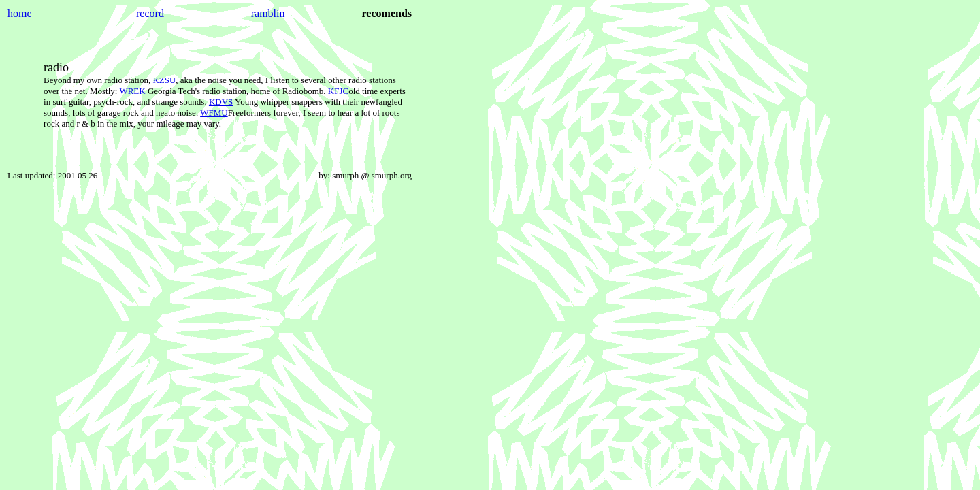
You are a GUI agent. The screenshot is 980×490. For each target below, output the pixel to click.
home (20, 13)
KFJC (338, 91)
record (150, 13)
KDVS (221, 102)
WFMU (214, 113)
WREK (132, 91)
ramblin (268, 13)
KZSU (164, 80)
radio (56, 67)
